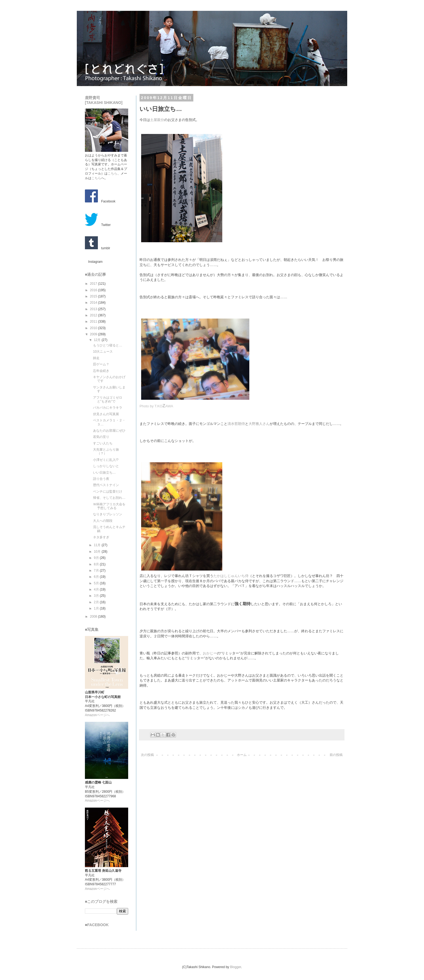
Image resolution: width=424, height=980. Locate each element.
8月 (97, 564)
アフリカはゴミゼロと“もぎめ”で (108, 399)
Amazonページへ (97, 715)
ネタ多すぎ (101, 537)
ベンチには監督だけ (108, 491)
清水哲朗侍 (236, 424)
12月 (98, 340)
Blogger (236, 967)
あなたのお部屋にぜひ (109, 431)
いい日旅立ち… (104, 473)
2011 (94, 322)
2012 (94, 315)
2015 (94, 296)
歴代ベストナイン (106, 485)
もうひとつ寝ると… (108, 345)
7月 (97, 571)
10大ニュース (103, 352)
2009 (94, 334)
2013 (94, 309)
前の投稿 (336, 755)
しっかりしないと (106, 466)
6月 (97, 577)
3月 (97, 596)
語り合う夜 (101, 479)
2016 (94, 290)
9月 (97, 558)
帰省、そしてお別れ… (109, 498)
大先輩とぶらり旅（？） (106, 451)
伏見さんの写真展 (106, 414)
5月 (97, 583)
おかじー (210, 653)
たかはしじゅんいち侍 (231, 576)
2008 (94, 617)
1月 (97, 608)
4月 (97, 589)
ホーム (242, 755)
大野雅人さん (259, 424)
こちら (112, 173)
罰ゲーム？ (101, 364)
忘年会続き (101, 371)
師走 (96, 358)
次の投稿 (147, 755)
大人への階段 (103, 521)
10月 (98, 552)
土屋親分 (157, 120)
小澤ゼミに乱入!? (106, 460)
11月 (98, 545)
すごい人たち (103, 443)
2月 (97, 602)
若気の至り (101, 437)
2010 (94, 328)
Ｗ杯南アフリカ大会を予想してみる (109, 506)
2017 (94, 284)
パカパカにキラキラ (108, 408)
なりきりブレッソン (108, 514)
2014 (94, 303)
